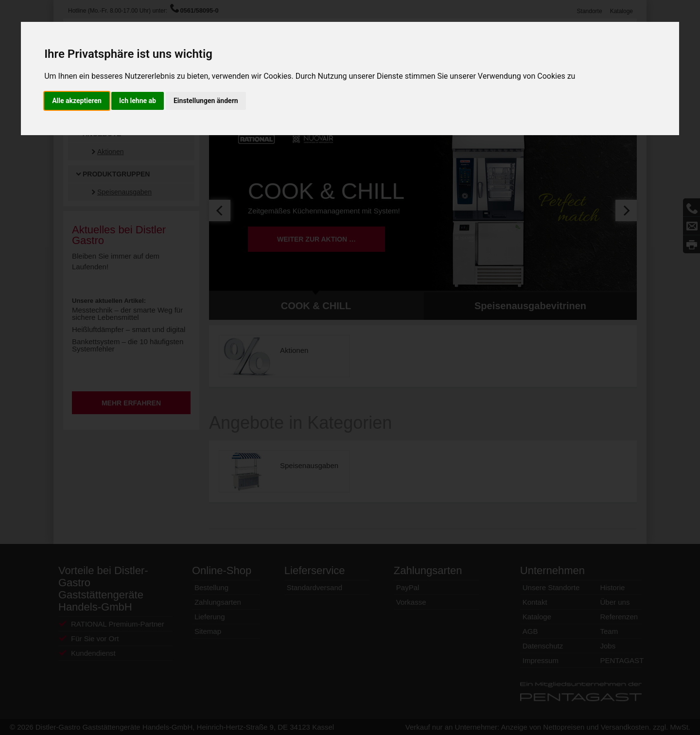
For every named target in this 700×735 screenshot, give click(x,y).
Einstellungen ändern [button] (206, 101)
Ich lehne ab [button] (138, 101)
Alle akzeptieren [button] (77, 101)
